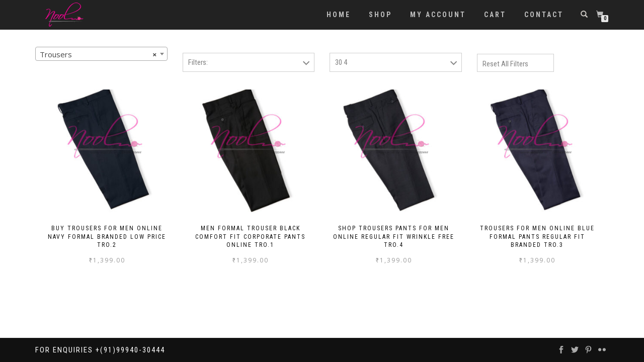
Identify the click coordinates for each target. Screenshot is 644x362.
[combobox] (101, 54)
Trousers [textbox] (98, 54)
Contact (544, 15)
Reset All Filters (505, 64)
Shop (380, 15)
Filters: (198, 62)
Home (339, 15)
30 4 (341, 62)
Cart (495, 15)
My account (438, 15)
